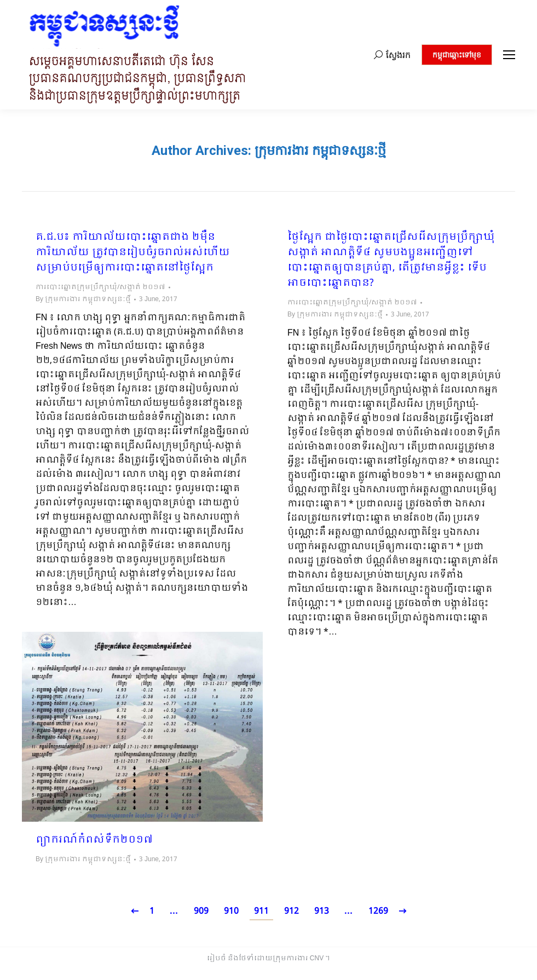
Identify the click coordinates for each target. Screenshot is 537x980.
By (83, 299)
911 (261, 911)
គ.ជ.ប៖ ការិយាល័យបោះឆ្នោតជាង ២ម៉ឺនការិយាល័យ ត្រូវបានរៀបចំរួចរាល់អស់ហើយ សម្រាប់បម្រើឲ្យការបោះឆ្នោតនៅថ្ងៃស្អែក (133, 253)
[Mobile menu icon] (509, 55)
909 (201, 911)
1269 (378, 911)
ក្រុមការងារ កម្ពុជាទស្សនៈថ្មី (320, 151)
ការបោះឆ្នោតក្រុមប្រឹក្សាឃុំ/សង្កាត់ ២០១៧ (100, 287)
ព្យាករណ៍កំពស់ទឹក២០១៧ (94, 840)
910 (231, 911)
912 (291, 911)
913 (322, 911)
